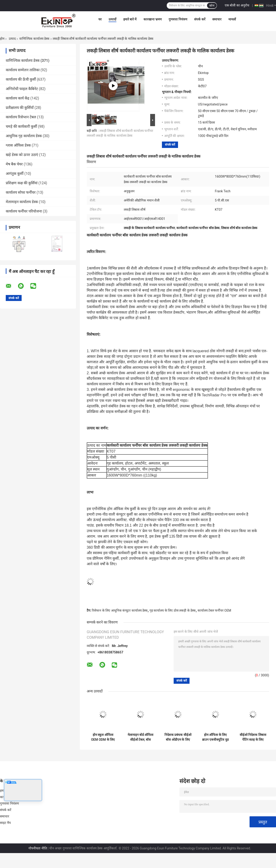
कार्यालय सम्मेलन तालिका (23, 70)
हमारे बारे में (130, 19)
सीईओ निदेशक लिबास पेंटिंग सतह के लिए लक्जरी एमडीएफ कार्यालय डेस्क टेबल (253, 737)
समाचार (217, 19)
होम (2, 39)
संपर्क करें (200, 19)
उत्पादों (112, 19)
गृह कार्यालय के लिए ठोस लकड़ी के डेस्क (173, 610)
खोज (212, 6)
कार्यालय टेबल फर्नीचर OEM (214, 610)
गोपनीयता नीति (38, 848)
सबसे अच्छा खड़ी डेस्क (153, 401)
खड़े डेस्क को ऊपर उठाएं (22, 155)
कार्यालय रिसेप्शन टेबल (21, 117)
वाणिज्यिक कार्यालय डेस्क (34, 39)
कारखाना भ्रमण (153, 19)
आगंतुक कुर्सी (15, 174)
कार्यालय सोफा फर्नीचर (21, 192)
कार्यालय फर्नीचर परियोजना (24, 211)
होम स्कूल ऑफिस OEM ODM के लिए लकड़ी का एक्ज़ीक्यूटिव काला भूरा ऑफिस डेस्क (103, 737)
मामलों (232, 19)
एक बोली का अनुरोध (237, 5)
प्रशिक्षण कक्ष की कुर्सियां (22, 183)
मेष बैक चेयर (14, 164)
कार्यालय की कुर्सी (241, 390)
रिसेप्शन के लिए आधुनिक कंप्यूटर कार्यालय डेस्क (120, 610)
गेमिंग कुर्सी (101, 395)
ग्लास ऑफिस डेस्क (18, 145)
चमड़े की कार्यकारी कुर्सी (21, 126)
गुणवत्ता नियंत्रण (178, 19)
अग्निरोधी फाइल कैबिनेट (22, 89)
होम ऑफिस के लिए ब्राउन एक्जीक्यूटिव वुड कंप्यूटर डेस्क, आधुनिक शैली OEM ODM (215, 737)
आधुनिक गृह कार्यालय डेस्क (24, 136)
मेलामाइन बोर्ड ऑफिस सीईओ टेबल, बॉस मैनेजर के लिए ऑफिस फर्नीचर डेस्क (140, 737)
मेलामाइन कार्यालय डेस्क (22, 202)
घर (100, 19)
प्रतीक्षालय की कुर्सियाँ (20, 108)
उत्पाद (12, 39)
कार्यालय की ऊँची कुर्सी (21, 79)
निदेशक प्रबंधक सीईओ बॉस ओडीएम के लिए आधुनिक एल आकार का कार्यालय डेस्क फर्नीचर (178, 737)
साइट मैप (5, 823)
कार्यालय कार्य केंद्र (18, 98)
